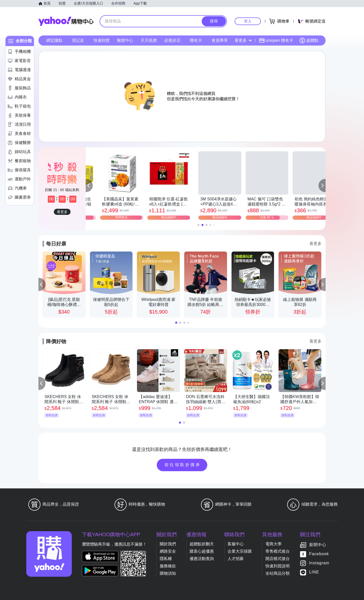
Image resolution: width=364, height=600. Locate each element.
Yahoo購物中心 (66, 21)
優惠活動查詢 (202, 559)
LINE (314, 572)
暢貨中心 (125, 40)
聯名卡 (196, 40)
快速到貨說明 (278, 566)
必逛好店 (172, 40)
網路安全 (168, 551)
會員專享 (220, 40)
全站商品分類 (278, 573)
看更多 (243, 40)
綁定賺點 (54, 40)
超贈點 (309, 40)
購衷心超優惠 (202, 551)
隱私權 (166, 559)
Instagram (319, 563)
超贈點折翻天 (202, 544)
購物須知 (168, 573)
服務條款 (168, 566)
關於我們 (168, 544)
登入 (248, 21)
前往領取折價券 (183, 465)
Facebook (319, 554)
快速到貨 (102, 40)
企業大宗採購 (240, 551)
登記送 (78, 40)
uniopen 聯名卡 (276, 40)
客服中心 (236, 544)
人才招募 (236, 559)
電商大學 (274, 544)
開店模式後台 (278, 559)
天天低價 (149, 40)
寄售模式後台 (278, 551)
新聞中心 (318, 545)
